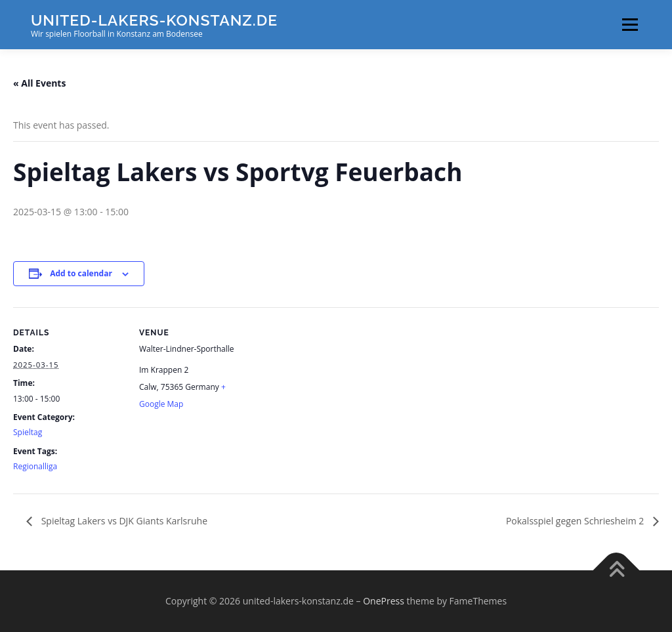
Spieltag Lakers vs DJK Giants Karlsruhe (123, 521)
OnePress (384, 601)
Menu (630, 25)
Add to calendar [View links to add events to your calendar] (81, 273)
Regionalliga (35, 466)
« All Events (39, 83)
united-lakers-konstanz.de (154, 20)
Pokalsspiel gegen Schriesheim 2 (576, 521)
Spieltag (28, 432)
